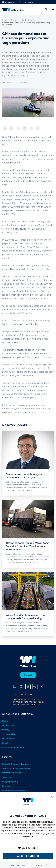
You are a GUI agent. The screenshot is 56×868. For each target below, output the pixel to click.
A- (26, 2)
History (6, 730)
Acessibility (8, 2)
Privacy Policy (9, 865)
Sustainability (9, 734)
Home (5, 20)
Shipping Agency (10, 782)
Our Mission (8, 725)
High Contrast (19, 2)
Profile (5, 721)
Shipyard (6, 786)
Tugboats (7, 777)
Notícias (15, 20)
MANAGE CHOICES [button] (28, 848)
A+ (33, 2)
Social (5, 743)
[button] (52, 797)
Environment (8, 739)
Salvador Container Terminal (16, 764)
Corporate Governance (13, 747)
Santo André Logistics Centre (16, 768)
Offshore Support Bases (14, 790)
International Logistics (13, 773)
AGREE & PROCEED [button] (28, 856)
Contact (28, 675)
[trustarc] (48, 865)
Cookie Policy (20, 865)
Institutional (27, 20)
